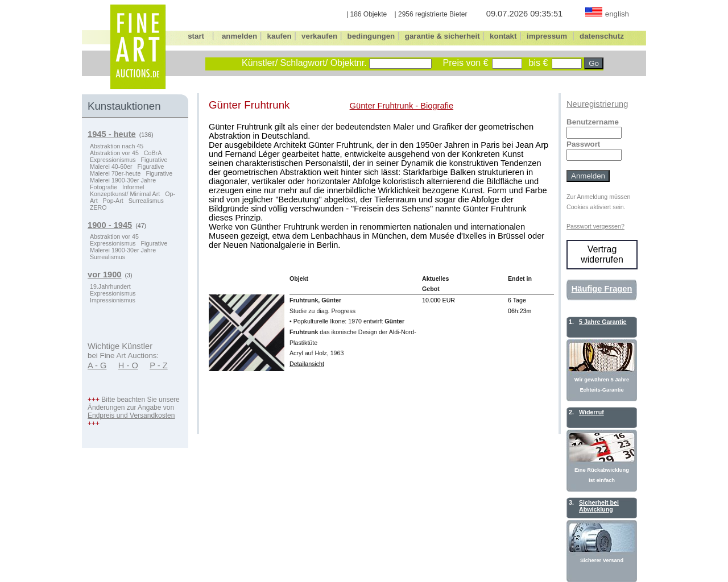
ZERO (98, 207)
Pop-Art (113, 201)
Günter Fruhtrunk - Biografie (402, 106)
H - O (128, 365)
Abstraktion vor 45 (114, 153)
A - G (97, 365)
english (617, 14)
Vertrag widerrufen (602, 254)
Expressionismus (113, 160)
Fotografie (104, 187)
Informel (133, 187)
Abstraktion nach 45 (117, 146)
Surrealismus (146, 201)
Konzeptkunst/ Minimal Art (125, 194)
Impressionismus (113, 300)
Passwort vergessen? (595, 226)
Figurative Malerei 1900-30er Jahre (131, 177)
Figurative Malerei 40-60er (129, 163)
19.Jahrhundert (110, 286)
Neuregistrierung (597, 104)
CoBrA (153, 153)
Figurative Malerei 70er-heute (127, 170)
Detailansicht (307, 364)
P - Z (159, 365)
